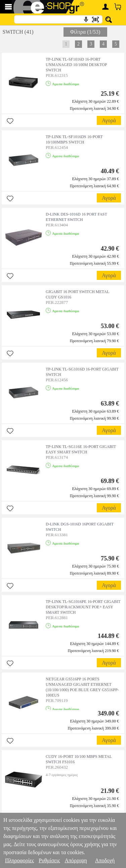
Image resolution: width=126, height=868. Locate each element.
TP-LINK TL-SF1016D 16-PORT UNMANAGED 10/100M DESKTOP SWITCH (76, 65)
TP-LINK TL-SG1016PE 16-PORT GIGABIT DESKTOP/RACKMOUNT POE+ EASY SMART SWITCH (83, 607)
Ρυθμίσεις (49, 860)
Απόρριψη (76, 860)
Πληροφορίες (19, 860)
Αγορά (109, 120)
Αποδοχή (105, 860)
